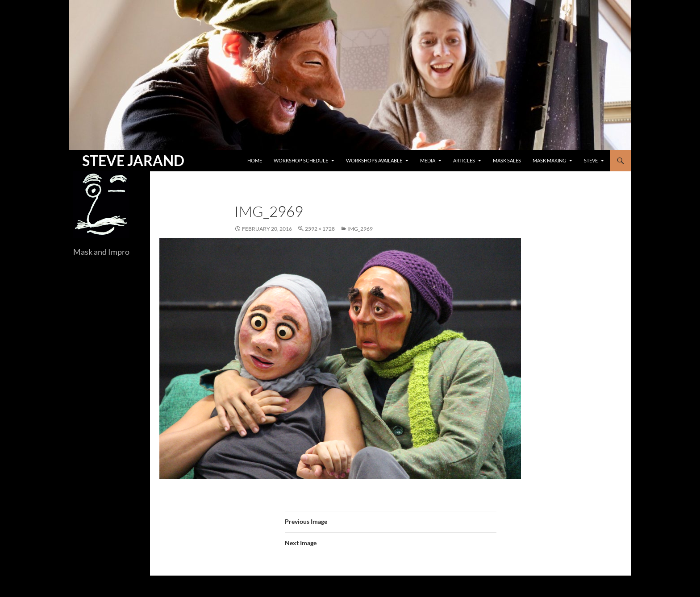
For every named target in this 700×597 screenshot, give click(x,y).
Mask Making (549, 160)
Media (428, 160)
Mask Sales (507, 160)
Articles (464, 160)
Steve (591, 160)
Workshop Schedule (301, 160)
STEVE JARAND (133, 160)
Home (255, 160)
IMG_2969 (360, 229)
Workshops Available (374, 160)
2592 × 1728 (320, 229)
